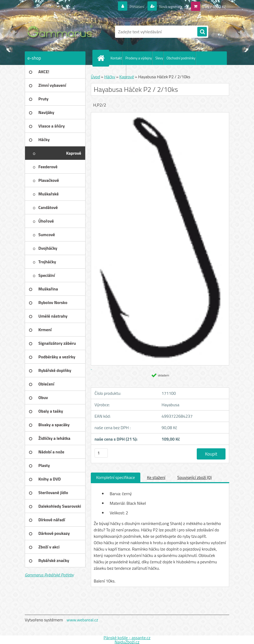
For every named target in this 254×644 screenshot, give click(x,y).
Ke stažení (156, 477)
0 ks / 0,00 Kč (214, 6)
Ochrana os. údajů (113, 72)
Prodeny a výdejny (139, 58)
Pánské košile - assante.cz (127, 638)
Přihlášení (131, 6)
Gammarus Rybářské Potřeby (49, 575)
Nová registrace (168, 6)
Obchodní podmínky (181, 58)
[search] (202, 32)
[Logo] (61, 32)
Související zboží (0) (194, 477)
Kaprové (127, 77)
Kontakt (116, 58)
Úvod (95, 77)
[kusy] (101, 453)
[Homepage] (102, 58)
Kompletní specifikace (116, 477)
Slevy (159, 58)
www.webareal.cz (82, 620)
